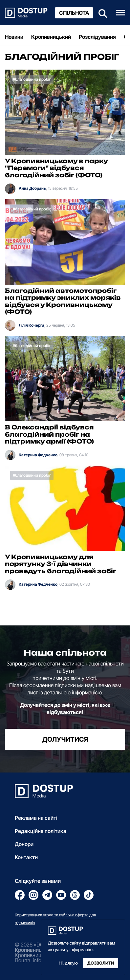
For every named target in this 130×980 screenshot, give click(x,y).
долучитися (65, 739)
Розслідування (97, 37)
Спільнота (74, 13)
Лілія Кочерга (32, 325)
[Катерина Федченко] (10, 455)
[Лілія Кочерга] (10, 325)
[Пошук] (101, 13)
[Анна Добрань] (10, 189)
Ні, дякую (68, 963)
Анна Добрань (32, 188)
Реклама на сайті (36, 818)
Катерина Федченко (38, 455)
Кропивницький (51, 37)
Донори (24, 844)
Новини (14, 37)
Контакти (26, 857)
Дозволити (101, 963)
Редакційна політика (41, 831)
